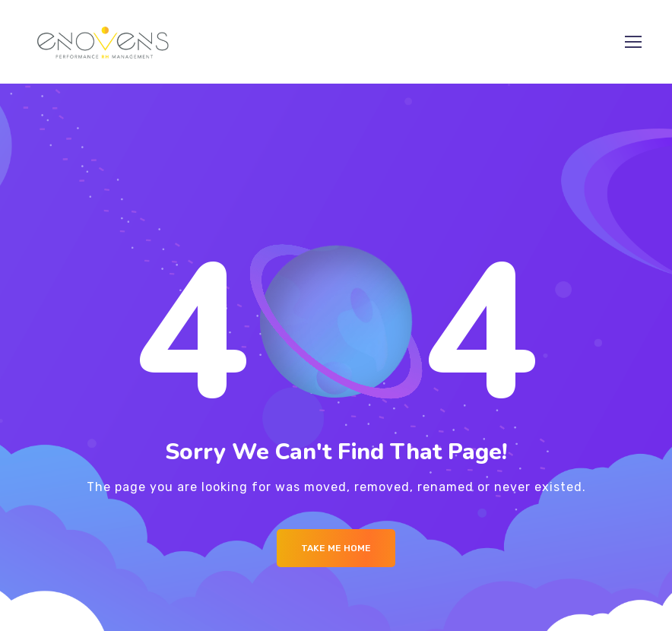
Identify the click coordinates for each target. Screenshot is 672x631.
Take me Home (336, 548)
